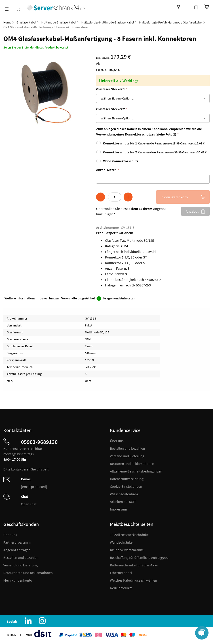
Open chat (29, 504)
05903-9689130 (39, 442)
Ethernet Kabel (121, 573)
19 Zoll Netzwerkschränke (129, 535)
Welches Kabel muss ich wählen (134, 580)
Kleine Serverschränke (127, 550)
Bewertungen (49, 298)
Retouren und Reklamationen (132, 464)
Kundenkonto (187, 7)
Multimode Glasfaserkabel (59, 22)
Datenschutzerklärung (127, 479)
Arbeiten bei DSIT (123, 502)
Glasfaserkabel (26, 22)
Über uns (117, 441)
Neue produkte (121, 588)
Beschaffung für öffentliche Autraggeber (140, 557)
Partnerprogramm (17, 542)
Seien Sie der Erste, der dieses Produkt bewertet (36, 47)
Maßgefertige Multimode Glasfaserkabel (108, 22)
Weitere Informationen (21, 298)
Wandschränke (121, 542)
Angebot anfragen (17, 550)
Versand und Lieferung (127, 456)
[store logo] (56, 7)
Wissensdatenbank (177, 7)
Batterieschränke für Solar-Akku (134, 565)
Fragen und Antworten (119, 298)
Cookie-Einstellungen (126, 486)
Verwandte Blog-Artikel (81, 298)
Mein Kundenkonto (18, 580)
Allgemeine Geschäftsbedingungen (136, 471)
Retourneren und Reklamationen (28, 573)
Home (7, 22)
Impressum (118, 509)
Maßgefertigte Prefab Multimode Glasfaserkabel (171, 22)
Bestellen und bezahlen (128, 448)
